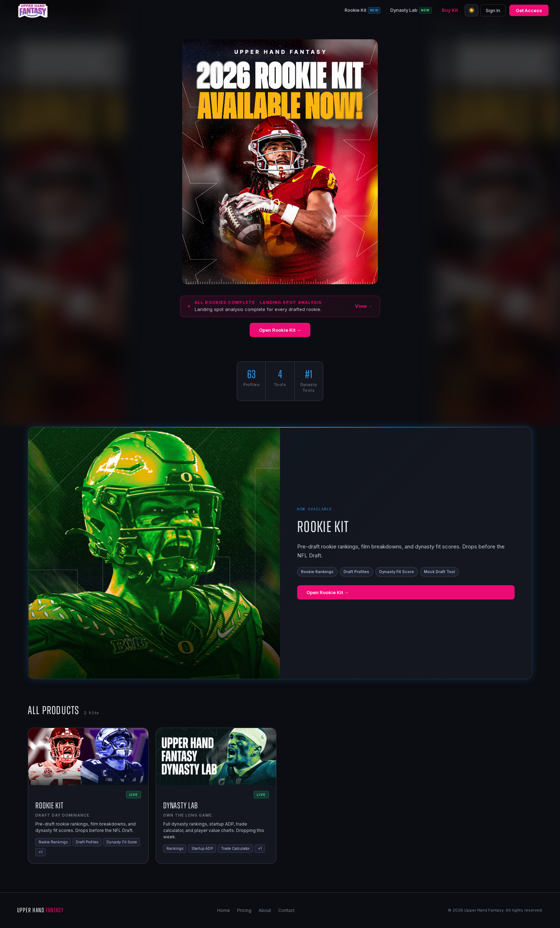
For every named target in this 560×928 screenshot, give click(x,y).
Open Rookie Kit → (280, 330)
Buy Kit (450, 10)
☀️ (472, 10)
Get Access (529, 10)
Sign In (493, 10)
